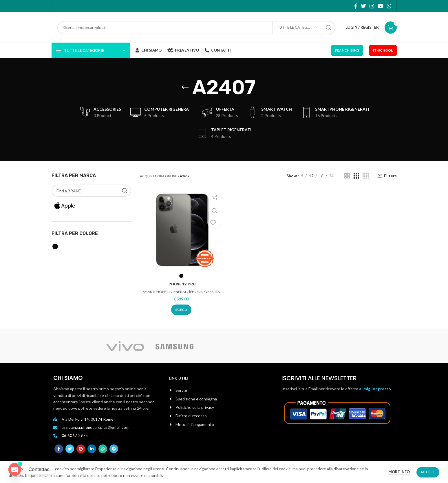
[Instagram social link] (372, 6)
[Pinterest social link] (81, 453)
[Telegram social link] (114, 453)
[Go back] (185, 88)
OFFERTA (181, 298)
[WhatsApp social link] (389, 6)
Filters (390, 176)
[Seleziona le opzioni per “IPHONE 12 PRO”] (181, 316)
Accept (428, 472)
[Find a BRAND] (92, 191)
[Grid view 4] (366, 176)
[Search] (196, 28)
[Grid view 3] (356, 176)
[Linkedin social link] (92, 453)
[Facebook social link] (356, 6)
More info (399, 472)
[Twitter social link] (363, 6)
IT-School (383, 50)
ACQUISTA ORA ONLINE (158, 176)
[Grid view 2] (347, 176)
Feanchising (347, 50)
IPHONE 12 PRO (181, 285)
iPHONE (206, 292)
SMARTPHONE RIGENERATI (172, 292)
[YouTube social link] (381, 6)
